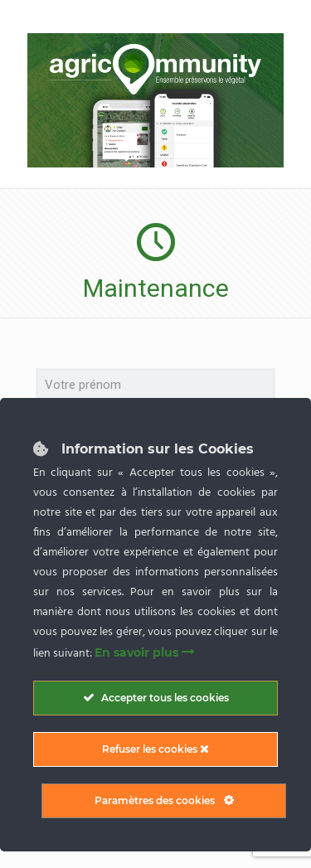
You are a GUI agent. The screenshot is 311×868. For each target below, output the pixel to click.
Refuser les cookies (155, 749)
